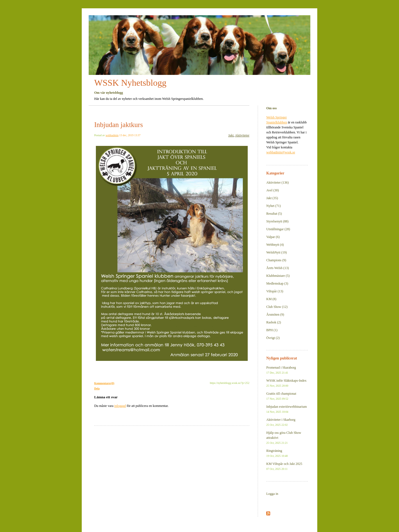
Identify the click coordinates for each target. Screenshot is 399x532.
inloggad (120, 406)
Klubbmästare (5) (278, 276)
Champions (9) (276, 260)
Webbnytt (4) (275, 245)
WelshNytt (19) (277, 252)
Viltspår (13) (275, 291)
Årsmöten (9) (275, 315)
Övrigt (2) (273, 338)
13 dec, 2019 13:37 (130, 135)
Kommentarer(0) (104, 383)
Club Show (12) (277, 307)
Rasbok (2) (274, 322)
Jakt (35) (272, 198)
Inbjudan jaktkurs (119, 125)
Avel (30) (273, 190)
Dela (97, 388)
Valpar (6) (273, 237)
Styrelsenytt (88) (277, 221)
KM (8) (271, 299)
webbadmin (112, 135)
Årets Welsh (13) (277, 268)
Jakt (231, 135)
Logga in (272, 494)
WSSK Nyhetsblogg (130, 83)
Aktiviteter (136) (277, 183)
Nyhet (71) (273, 206)
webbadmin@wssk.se (281, 152)
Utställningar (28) (278, 229)
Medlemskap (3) (277, 283)
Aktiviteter (242, 135)
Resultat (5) (274, 214)
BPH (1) (272, 330)
